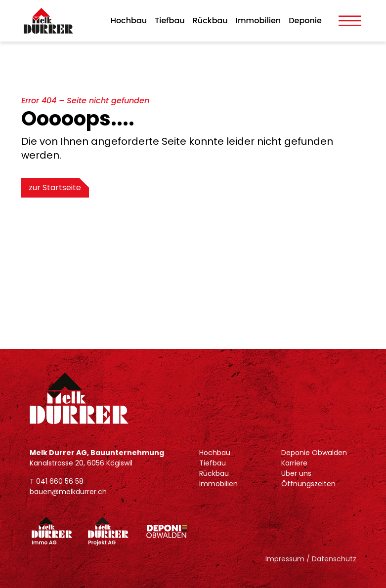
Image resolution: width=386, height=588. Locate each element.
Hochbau (129, 21)
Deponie (305, 21)
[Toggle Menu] (350, 21)
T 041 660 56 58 (57, 481)
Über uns (296, 473)
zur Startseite (55, 188)
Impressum (285, 559)
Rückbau (210, 21)
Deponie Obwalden (314, 453)
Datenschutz (334, 559)
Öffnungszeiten (308, 484)
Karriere (294, 463)
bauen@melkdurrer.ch (68, 492)
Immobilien (258, 21)
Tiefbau (170, 21)
